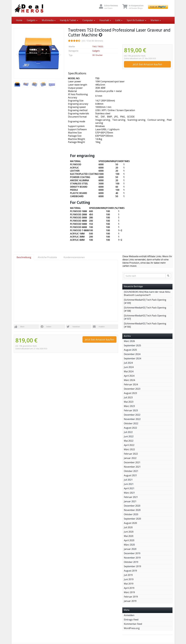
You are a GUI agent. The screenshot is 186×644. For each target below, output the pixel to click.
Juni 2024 (129, 367)
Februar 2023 (131, 410)
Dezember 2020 (132, 506)
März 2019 (129, 592)
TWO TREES (98, 46)
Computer (89, 20)
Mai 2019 (129, 584)
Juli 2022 (128, 432)
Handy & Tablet (69, 20)
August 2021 (130, 475)
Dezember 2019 (132, 553)
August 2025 (130, 350)
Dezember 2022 (132, 415)
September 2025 (132, 345)
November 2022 (132, 419)
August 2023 (130, 393)
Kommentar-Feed (133, 624)
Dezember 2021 (132, 462)
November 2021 (132, 467)
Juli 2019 (128, 575)
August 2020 (130, 523)
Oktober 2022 (131, 423)
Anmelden (129, 615)
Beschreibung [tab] (24, 257)
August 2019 (130, 571)
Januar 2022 (130, 458)
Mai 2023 (129, 402)
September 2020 (132, 519)
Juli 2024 (128, 363)
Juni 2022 (129, 436)
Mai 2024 (129, 371)
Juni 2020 (129, 532)
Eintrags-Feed (131, 620)
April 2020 (129, 540)
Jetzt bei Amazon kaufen (147, 64)
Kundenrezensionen (74, 257)
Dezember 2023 (132, 389)
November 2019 (132, 558)
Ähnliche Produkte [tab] (47, 257)
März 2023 (129, 406)
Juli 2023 (128, 397)
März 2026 (129, 341)
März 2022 (129, 449)
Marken (156, 20)
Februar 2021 (131, 497)
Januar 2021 (130, 501)
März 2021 (129, 493)
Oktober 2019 (131, 562)
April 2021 (129, 488)
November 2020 (132, 510)
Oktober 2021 (131, 471)
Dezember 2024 (132, 354)
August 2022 (130, 428)
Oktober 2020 (131, 514)
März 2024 (129, 380)
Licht (119, 20)
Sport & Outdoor (136, 20)
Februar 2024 (131, 384)
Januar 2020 (130, 549)
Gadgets (32, 20)
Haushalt (105, 20)
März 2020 (129, 545)
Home (19, 20)
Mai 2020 (129, 536)
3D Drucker (97, 55)
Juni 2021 (129, 484)
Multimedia (49, 20)
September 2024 (132, 358)
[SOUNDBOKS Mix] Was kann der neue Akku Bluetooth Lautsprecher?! (147, 293)
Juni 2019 (129, 579)
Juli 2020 (128, 527)
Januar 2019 (130, 601)
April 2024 (129, 376)
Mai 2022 (129, 441)
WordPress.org (132, 628)
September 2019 (132, 566)
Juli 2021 (128, 480)
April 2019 (129, 588)
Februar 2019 (131, 597)
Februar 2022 (131, 454)
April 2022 (129, 445)
